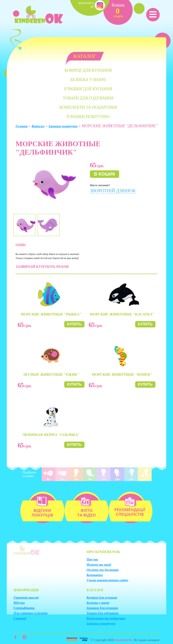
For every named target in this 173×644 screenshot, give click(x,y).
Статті (20, 618)
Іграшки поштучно (88, 117)
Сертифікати (24, 608)
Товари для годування (88, 98)
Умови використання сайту (107, 580)
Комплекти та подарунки (88, 107)
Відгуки (19, 603)
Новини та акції (99, 565)
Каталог (38, 126)
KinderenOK (123, 640)
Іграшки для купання (88, 89)
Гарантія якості (26, 598)
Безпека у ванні (88, 80)
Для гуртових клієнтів (31, 613)
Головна (22, 126)
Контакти (95, 575)
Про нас (92, 559)
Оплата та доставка (102, 570)
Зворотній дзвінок (113, 191)
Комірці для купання (88, 70)
